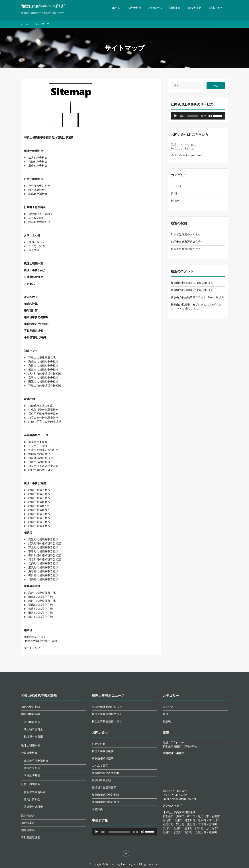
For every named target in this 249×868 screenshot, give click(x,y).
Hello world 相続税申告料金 (41, 641)
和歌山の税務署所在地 (42, 358)
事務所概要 (194, 8)
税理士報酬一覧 (33, 264)
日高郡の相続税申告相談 (43, 579)
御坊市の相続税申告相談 (43, 378)
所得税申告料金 (38, 166)
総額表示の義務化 (39, 454)
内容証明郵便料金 (39, 222)
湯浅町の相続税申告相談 (43, 567)
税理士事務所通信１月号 (186, 249)
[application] (198, 116)
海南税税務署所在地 (41, 597)
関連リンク (31, 351)
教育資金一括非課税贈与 (43, 418)
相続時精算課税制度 (41, 406)
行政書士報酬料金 (35, 207)
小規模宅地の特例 (35, 337)
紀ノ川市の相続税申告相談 (45, 374)
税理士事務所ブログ (41, 470)
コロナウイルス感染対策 (43, 466)
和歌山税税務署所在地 (42, 593)
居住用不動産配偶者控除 (43, 414)
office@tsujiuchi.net (190, 155)
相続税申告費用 (33, 837)
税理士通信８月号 (39, 494)
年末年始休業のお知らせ (43, 450)
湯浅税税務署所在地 (41, 605)
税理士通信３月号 (39, 522)
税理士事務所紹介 (35, 270)
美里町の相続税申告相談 (43, 539)
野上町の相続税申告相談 (43, 547)
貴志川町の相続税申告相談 (45, 559)
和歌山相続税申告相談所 (43, 6)
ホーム (116, 8)
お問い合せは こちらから (190, 135)
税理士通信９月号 (39, 498)
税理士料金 (134, 8)
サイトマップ (32, 648)
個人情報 (34, 250)
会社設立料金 (36, 218)
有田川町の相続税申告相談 (45, 555)
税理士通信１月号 (39, 514)
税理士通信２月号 (39, 518)
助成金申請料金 (38, 194)
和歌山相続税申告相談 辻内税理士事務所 (49, 137)
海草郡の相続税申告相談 (43, 571)
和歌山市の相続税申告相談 (45, 386)
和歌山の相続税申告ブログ (187, 297)
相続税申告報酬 (31, 815)
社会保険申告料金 (39, 186)
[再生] (175, 116)
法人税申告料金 (38, 158)
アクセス (29, 284)
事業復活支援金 (38, 442)
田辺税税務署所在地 (41, 613)
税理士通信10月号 (39, 502)
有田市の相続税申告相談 (43, 366)
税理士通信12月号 (39, 510)
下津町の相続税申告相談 (43, 551)
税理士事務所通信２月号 (186, 242)
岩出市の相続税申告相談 (43, 370)
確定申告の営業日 (39, 462)
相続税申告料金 (38, 162)
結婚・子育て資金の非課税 (45, 422)
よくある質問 (36, 246)
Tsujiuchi (202, 283)
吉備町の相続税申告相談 (43, 563)
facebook (126, 853)
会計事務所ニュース (36, 435)
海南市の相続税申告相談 (43, 362)
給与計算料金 (36, 190)
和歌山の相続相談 (182, 283)
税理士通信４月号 (39, 526)
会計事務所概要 (33, 277)
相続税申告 (155, 8)
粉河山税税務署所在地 (42, 601)
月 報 (174, 194)
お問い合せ (215, 8)
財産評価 (175, 8)
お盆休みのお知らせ (41, 458)
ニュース (176, 186)
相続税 (28, 533)
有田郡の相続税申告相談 (43, 575)
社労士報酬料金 (33, 179)
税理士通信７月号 (39, 490)
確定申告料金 (32, 823)
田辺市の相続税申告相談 (43, 382)
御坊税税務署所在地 (41, 609)
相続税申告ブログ (35, 637)
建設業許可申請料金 (41, 214)
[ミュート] (210, 116)
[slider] (193, 116)
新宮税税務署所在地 (41, 617)
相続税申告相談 (31, 808)
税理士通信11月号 (39, 506)
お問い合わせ (32, 235)
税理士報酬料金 (33, 151)
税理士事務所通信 (35, 483)
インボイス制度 (38, 446)
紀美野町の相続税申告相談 (45, 543)
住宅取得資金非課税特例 (43, 410)
